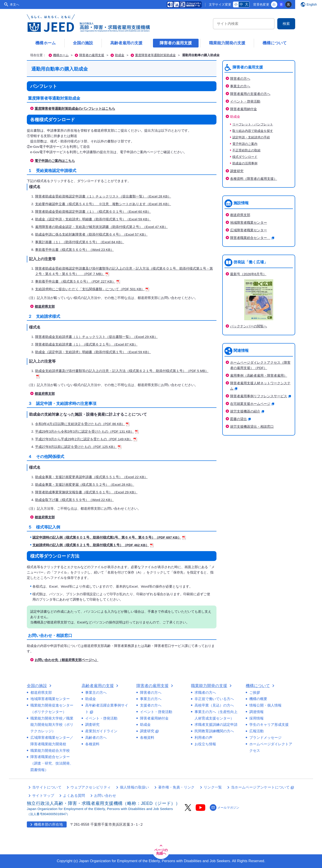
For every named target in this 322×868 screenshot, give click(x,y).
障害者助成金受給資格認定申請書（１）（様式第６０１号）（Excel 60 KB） (93, 212)
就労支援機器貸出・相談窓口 (252, 426)
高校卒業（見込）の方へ (214, 705)
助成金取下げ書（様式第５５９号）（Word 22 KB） (74, 500)
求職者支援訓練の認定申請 (216, 725)
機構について (275, 43)
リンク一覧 (213, 787)
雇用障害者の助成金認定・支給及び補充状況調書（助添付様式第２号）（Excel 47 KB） (101, 227)
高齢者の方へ (96, 738)
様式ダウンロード (245, 157)
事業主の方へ (240, 86)
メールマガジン (225, 808)
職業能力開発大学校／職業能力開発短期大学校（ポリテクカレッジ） (52, 725)
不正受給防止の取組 (246, 150)
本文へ (15, 4)
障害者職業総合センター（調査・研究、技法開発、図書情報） (52, 763)
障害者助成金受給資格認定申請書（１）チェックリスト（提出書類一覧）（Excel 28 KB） (103, 196)
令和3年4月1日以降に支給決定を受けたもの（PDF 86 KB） (82, 424)
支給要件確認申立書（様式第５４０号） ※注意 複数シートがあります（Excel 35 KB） (103, 204)
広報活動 (256, 731)
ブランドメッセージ (265, 738)
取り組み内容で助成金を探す (253, 131)
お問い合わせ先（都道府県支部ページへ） (67, 660)
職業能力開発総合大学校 (50, 751)
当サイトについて (47, 787)
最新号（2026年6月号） (248, 274)
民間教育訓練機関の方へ (214, 731)
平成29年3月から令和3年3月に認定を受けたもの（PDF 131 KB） (87, 431)
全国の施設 (83, 43)
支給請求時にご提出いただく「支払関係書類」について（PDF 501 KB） (92, 289)
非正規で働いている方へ (214, 699)
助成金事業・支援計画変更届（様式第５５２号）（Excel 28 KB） (85, 484)
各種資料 (92, 744)
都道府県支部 (45, 306)
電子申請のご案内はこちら (55, 161)
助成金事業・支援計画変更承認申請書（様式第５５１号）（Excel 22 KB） (91, 477)
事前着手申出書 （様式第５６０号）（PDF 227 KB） (78, 281)
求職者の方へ (205, 693)
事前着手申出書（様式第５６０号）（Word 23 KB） (74, 250)
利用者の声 (203, 738)
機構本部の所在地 (46, 825)
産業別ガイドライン (101, 731)
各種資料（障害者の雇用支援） (254, 179)
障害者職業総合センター (252, 238)
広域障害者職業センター (249, 230)
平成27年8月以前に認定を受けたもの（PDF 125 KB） (78, 447)
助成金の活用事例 (245, 163)
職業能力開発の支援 (227, 43)
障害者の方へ (240, 78)
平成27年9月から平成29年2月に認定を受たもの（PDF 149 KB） (86, 439)
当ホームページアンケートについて (263, 787)
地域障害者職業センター (249, 222)
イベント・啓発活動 (245, 101)
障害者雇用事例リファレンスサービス (261, 396)
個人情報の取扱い (135, 787)
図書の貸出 (240, 419)
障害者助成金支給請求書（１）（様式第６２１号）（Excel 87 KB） (86, 344)
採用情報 (256, 718)
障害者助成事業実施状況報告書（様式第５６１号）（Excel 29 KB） (86, 492)
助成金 (120, 55)
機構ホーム (46, 43)
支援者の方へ (151, 705)
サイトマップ (43, 796)
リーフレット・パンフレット (253, 124)
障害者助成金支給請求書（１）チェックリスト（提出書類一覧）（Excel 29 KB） (96, 337)
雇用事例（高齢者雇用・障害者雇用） (259, 375)
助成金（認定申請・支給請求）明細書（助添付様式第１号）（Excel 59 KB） (93, 219)
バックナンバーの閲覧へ (249, 326)
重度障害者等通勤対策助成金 (155, 55)
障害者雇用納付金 (244, 109)
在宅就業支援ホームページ (252, 404)
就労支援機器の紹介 (247, 411)
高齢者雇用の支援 (126, 43)
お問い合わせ (105, 796)
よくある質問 (74, 796)
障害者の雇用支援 (176, 43)
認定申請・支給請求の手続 (251, 137)
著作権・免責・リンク (176, 787)
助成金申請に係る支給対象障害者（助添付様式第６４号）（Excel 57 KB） (91, 234)
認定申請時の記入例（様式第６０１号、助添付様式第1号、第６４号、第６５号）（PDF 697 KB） (109, 537)
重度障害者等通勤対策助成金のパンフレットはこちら (75, 108)
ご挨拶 (255, 693)
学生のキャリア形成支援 (269, 725)
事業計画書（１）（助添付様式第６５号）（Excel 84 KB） (80, 242)
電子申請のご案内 (245, 144)
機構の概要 (258, 699)
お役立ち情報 (205, 744)
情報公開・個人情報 (265, 705)
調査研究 (237, 171)
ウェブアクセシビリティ (91, 787)
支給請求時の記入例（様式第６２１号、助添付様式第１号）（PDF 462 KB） (93, 545)
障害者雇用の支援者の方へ (250, 94)
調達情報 (256, 712)
